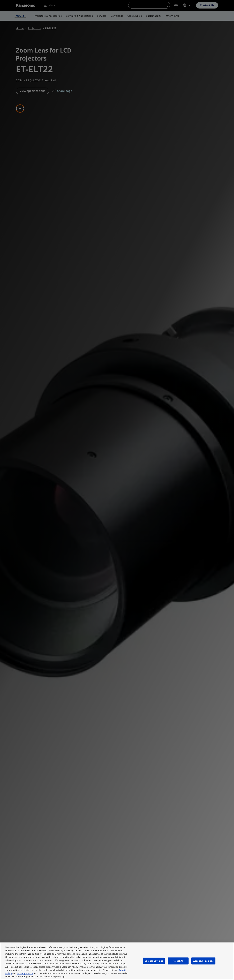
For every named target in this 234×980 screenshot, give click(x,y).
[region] (117, 961)
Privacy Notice (25, 973)
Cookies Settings (154, 961)
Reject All (178, 961)
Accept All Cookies (203, 961)
